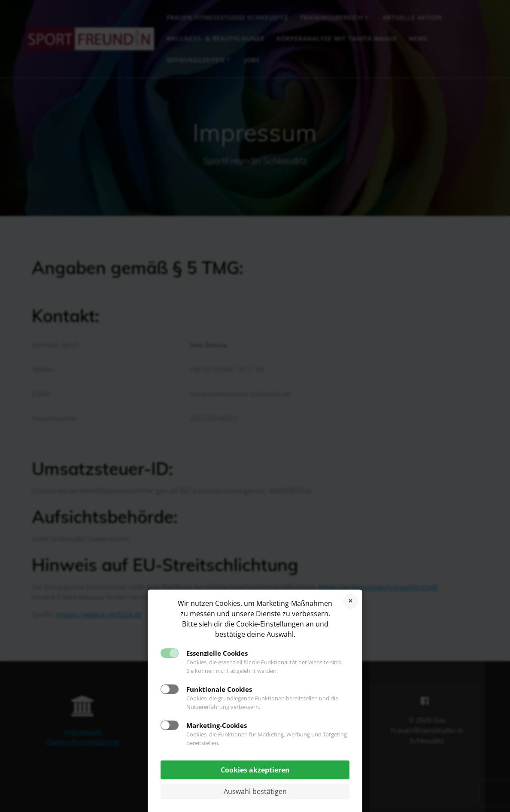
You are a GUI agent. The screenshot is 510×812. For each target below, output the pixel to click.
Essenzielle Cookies (217, 653)
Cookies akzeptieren (255, 770)
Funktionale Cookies (219, 689)
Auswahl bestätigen (255, 791)
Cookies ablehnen (351, 601)
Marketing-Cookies (217, 725)
